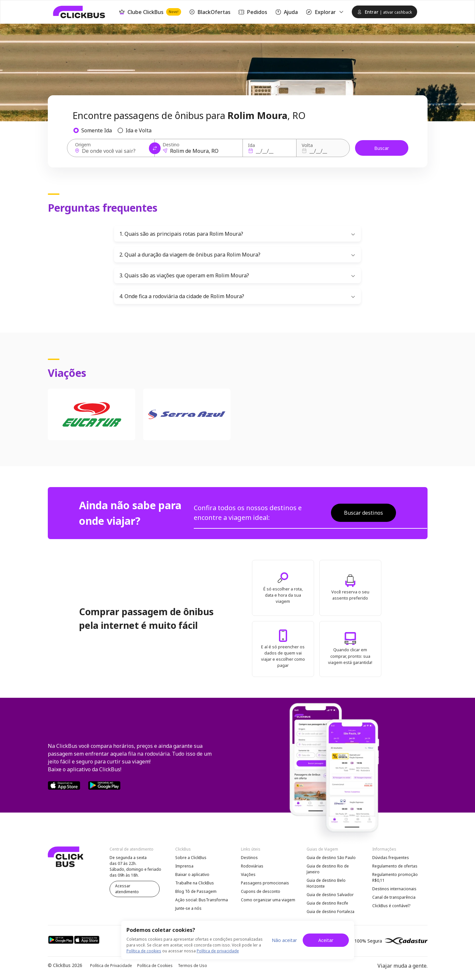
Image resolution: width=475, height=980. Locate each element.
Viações (248, 874)
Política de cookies (144, 951)
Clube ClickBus (150, 12)
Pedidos (253, 12)
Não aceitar (284, 940)
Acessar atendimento (127, 889)
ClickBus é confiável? (391, 906)
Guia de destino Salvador (330, 895)
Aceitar (326, 940)
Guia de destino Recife (327, 903)
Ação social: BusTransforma (202, 900)
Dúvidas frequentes (391, 858)
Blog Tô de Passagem (196, 891)
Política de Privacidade (111, 966)
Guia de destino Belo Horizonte (326, 883)
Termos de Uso (192, 966)
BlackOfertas (210, 12)
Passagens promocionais (265, 883)
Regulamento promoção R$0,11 (395, 877)
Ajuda (286, 12)
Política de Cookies (155, 966)
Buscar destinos (363, 513)
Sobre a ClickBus (191, 858)
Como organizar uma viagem (268, 900)
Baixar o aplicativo (192, 874)
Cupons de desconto (261, 891)
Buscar (382, 148)
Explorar (325, 12)
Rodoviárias (252, 866)
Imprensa (184, 866)
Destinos (249, 858)
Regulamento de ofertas (395, 866)
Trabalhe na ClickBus (195, 883)
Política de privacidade (218, 951)
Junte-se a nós (188, 908)
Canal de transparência (394, 897)
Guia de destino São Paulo (331, 858)
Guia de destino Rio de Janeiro (328, 869)
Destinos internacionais (394, 889)
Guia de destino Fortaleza (330, 912)
